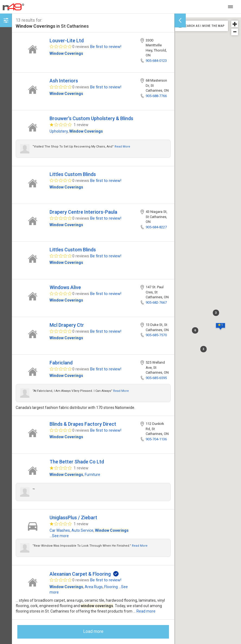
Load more (93, 631)
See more (60, 536)
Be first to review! (106, 47)
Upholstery (59, 131)
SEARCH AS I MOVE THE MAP (204, 26)
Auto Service (82, 530)
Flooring (111, 587)
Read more (122, 147)
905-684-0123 (156, 61)
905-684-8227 (156, 227)
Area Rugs (94, 587)
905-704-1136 (156, 439)
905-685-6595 (156, 378)
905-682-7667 (156, 302)
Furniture (92, 475)
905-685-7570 (156, 335)
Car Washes (60, 530)
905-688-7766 (156, 96)
